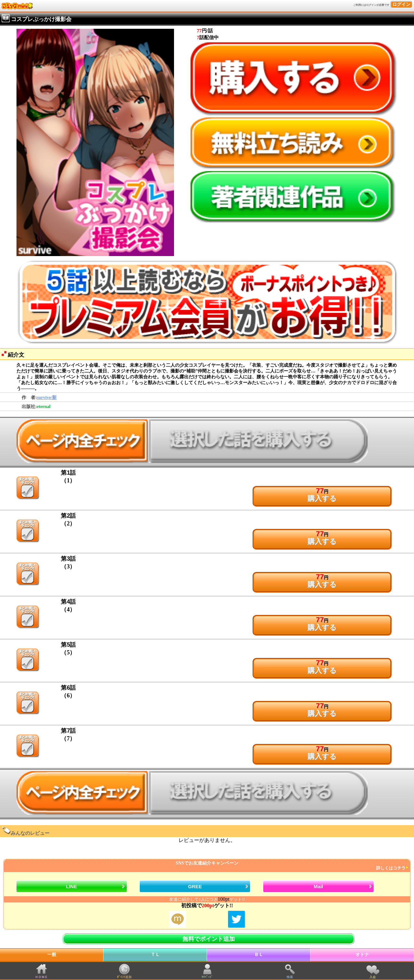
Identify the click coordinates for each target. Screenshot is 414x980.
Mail (318, 886)
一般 (52, 955)
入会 (373, 977)
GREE (195, 886)
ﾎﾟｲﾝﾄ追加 (124, 977)
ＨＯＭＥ (41, 977)
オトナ (362, 955)
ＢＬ (259, 955)
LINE (71, 886)
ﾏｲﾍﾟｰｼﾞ (207, 977)
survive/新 (47, 398)
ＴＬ (155, 955)
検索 (290, 977)
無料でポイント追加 (209, 939)
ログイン (401, 4)
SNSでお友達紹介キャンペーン (206, 866)
